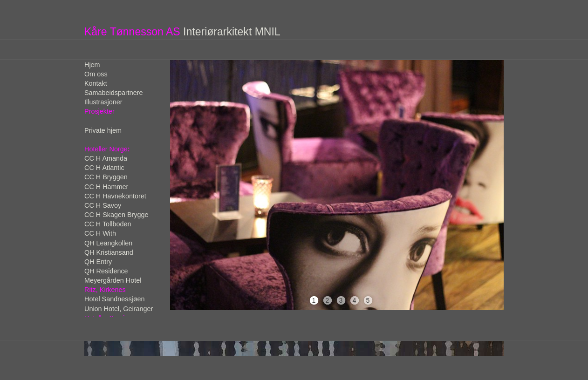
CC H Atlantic (104, 168)
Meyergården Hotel (113, 280)
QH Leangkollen (108, 243)
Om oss (96, 74)
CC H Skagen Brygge (116, 215)
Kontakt (96, 83)
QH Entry (98, 262)
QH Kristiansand (109, 252)
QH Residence (106, 271)
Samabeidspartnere (114, 93)
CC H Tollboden (108, 224)
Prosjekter (99, 111)
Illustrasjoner (103, 102)
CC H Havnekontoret (115, 196)
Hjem (92, 65)
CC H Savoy (103, 205)
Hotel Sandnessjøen (115, 299)
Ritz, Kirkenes (105, 290)
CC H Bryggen (106, 177)
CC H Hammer (106, 187)
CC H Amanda (106, 158)
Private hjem (103, 130)
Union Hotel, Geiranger (119, 309)
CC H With (100, 233)
